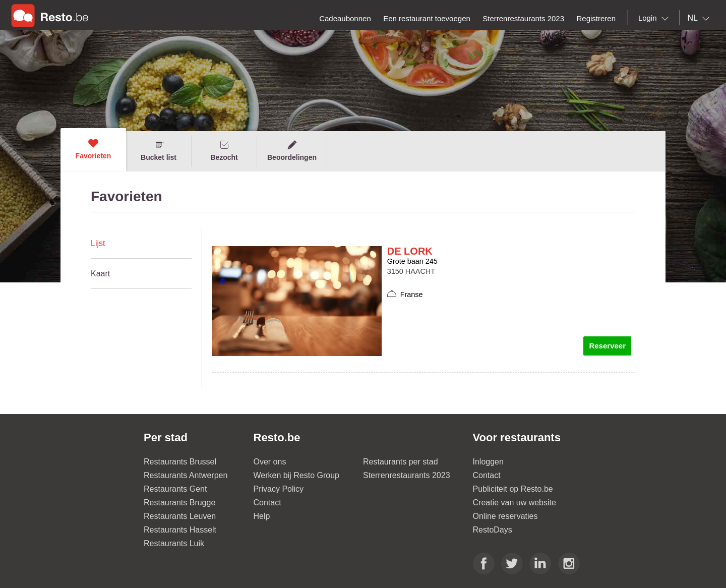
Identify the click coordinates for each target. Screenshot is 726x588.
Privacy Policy (279, 489)
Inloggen (488, 462)
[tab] (141, 244)
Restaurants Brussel (180, 462)
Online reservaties (505, 516)
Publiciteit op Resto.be (513, 489)
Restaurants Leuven (180, 516)
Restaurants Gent (175, 489)
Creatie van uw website (515, 503)
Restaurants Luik (174, 543)
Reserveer (607, 346)
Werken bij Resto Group (296, 475)
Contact (267, 503)
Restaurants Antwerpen (186, 475)
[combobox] (655, 18)
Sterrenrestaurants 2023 (407, 475)
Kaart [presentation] (100, 274)
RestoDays (493, 530)
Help (262, 516)
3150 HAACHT (411, 271)
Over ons (270, 462)
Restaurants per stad (401, 462)
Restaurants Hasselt (180, 530)
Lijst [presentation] (98, 243)
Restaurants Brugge (179, 503)
